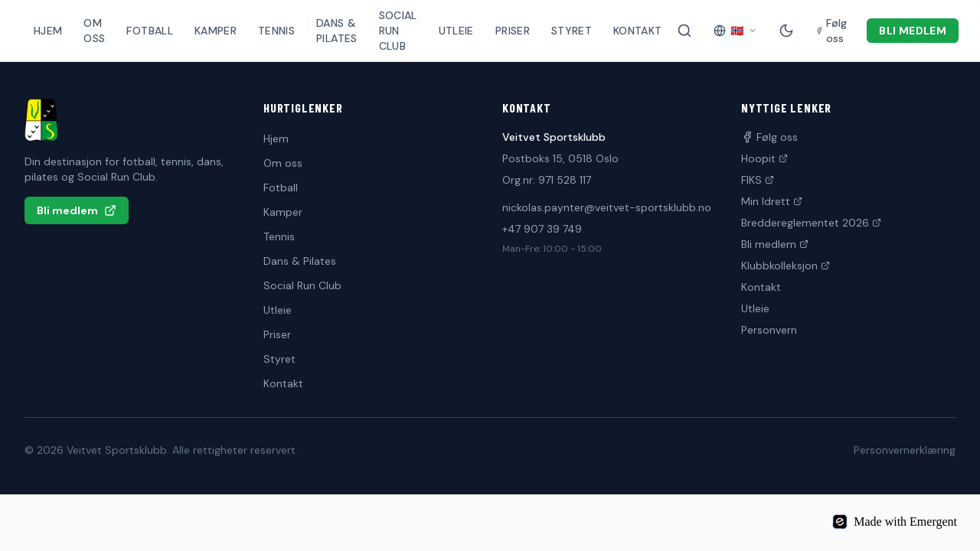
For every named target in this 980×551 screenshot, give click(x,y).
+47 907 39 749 (542, 229)
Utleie (456, 31)
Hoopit (764, 158)
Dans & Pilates (336, 31)
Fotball (149, 31)
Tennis (276, 31)
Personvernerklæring (905, 450)
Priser (513, 31)
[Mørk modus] (786, 31)
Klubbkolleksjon (786, 266)
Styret (572, 31)
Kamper (216, 31)
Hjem (48, 31)
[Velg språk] (735, 31)
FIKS (758, 180)
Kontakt (637, 31)
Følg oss (769, 137)
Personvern (769, 330)
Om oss (94, 31)
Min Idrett (772, 201)
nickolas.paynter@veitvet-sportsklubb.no (607, 207)
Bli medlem (913, 31)
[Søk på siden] (684, 31)
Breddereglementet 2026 (811, 223)
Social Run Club (398, 31)
